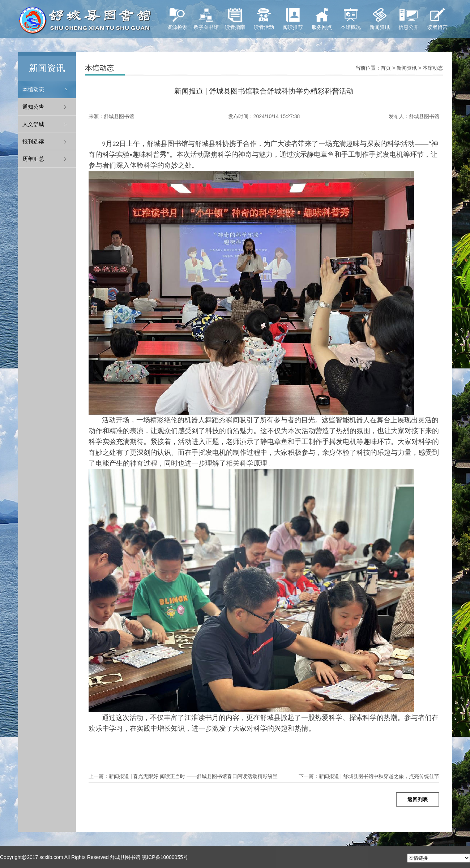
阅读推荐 (293, 19)
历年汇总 (33, 159)
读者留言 (437, 19)
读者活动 (264, 19)
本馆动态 (33, 89)
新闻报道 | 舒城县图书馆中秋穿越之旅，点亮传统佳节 (369, 776)
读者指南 (235, 19)
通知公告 (33, 107)
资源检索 (177, 19)
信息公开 (409, 19)
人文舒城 (33, 124)
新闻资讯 (380, 19)
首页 (386, 68)
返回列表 (418, 799)
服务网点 (322, 19)
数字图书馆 (206, 19)
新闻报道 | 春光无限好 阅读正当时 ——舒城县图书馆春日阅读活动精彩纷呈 (183, 776)
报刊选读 (33, 141)
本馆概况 (351, 19)
